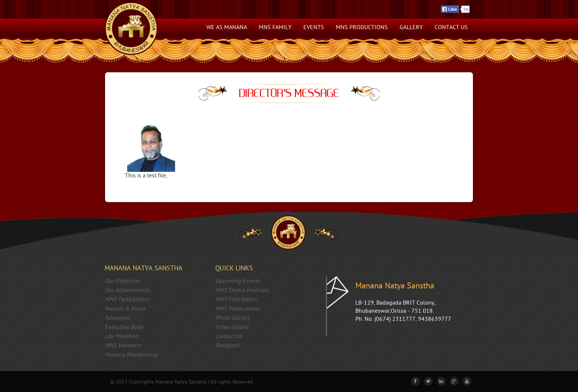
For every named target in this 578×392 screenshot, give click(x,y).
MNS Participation (127, 300)
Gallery (411, 27)
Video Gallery (232, 327)
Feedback (227, 346)
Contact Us (451, 27)
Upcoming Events (237, 281)
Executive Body (124, 327)
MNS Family (275, 27)
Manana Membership (131, 355)
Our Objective (122, 281)
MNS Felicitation (236, 300)
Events (314, 27)
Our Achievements (128, 290)
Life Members (122, 337)
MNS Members (123, 346)
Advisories (118, 318)
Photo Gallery (232, 318)
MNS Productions (362, 27)
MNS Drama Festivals (242, 290)
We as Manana (227, 27)
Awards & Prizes (125, 309)
